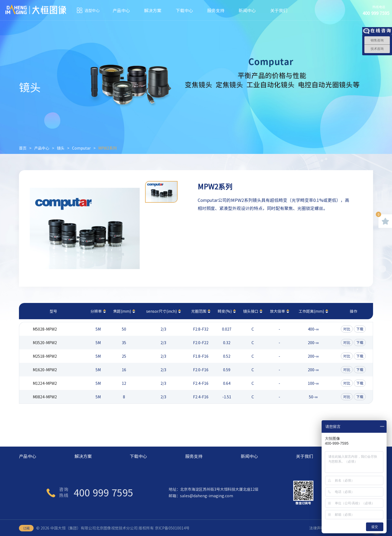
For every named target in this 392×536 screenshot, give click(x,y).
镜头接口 (251, 311)
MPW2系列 (107, 148)
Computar (81, 148)
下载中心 (184, 10)
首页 (23, 148)
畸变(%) (225, 311)
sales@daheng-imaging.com (207, 496)
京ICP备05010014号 (172, 528)
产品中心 (121, 10)
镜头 (61, 148)
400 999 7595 (103, 492)
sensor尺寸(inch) (161, 311)
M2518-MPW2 (45, 356)
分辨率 (96, 311)
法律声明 (317, 528)
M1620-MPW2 (45, 370)
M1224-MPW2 (45, 383)
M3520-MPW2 (45, 343)
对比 (347, 329)
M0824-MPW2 (45, 397)
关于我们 (279, 10)
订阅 (26, 528)
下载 (360, 329)
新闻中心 (247, 10)
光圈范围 (199, 311)
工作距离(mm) (311, 311)
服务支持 (216, 10)
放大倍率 (277, 311)
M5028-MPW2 (45, 329)
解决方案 (153, 10)
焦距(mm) (122, 311)
